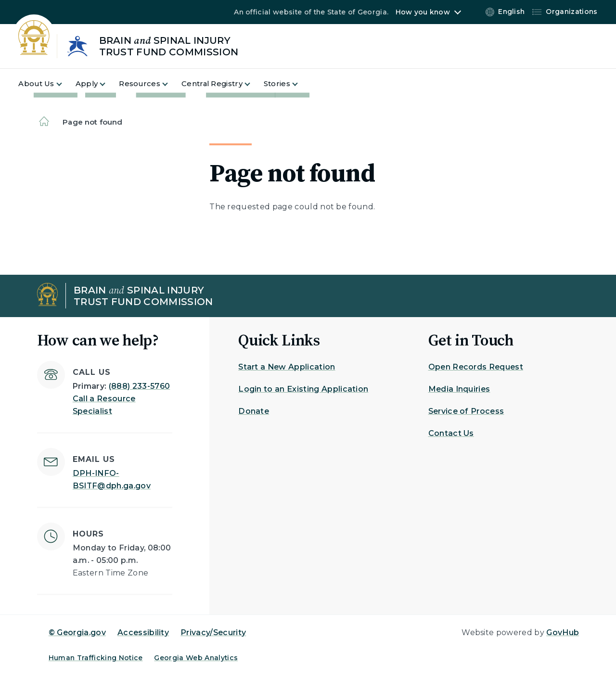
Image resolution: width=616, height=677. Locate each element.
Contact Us (451, 433)
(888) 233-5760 (139, 386)
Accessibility (143, 632)
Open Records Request (476, 367)
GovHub (563, 632)
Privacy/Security (213, 632)
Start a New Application (287, 367)
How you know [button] (423, 12)
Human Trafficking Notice (96, 658)
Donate (254, 411)
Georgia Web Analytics (196, 658)
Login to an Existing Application (303, 389)
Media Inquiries (459, 389)
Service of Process (466, 411)
